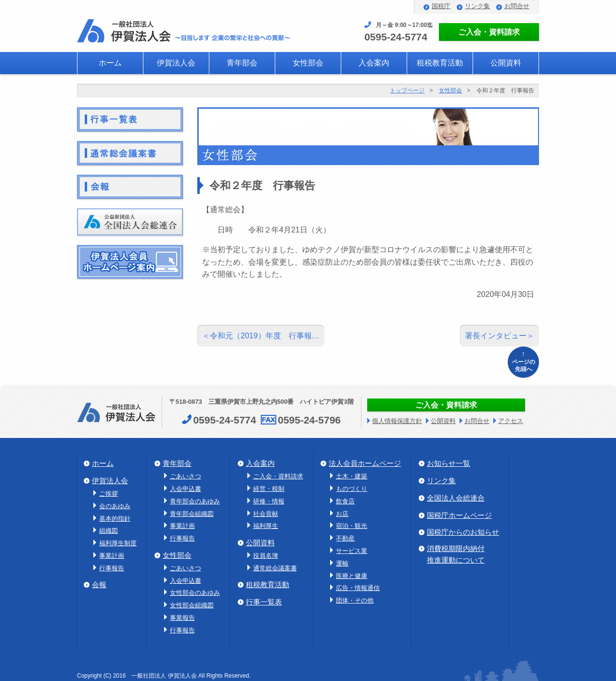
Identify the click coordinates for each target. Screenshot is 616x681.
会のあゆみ (115, 506)
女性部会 (308, 63)
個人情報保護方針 (397, 421)
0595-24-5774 (396, 37)
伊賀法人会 (176, 63)
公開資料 (506, 63)
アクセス (511, 421)
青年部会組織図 (192, 514)
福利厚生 (266, 526)
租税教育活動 (440, 63)
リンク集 (477, 6)
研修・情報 (269, 501)
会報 (99, 585)
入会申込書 (186, 489)
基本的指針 (115, 519)
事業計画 (112, 556)
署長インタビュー (496, 336)
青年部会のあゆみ (195, 501)
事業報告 (182, 618)
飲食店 (345, 501)
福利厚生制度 (118, 543)
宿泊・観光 (352, 526)
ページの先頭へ (523, 361)
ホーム (110, 63)
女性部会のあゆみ (195, 593)
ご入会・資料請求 (489, 32)
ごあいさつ (186, 476)
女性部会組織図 (192, 605)
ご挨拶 (109, 494)
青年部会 (242, 63)
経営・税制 (269, 489)
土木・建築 (352, 476)
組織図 (109, 531)
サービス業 (352, 551)
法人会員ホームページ (365, 463)
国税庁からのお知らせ (463, 532)
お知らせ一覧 (449, 463)
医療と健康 (352, 576)
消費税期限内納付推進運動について (456, 554)
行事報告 (112, 568)
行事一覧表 (264, 602)
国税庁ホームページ (459, 515)
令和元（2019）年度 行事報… (265, 336)
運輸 (342, 563)
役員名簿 (266, 556)
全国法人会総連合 (456, 498)
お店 (342, 514)
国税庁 (441, 6)
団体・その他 (355, 600)
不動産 (345, 538)
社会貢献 (266, 514)
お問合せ (517, 6)
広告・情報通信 (358, 588)
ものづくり (352, 489)
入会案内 (374, 63)
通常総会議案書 (275, 568)
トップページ (407, 90)
